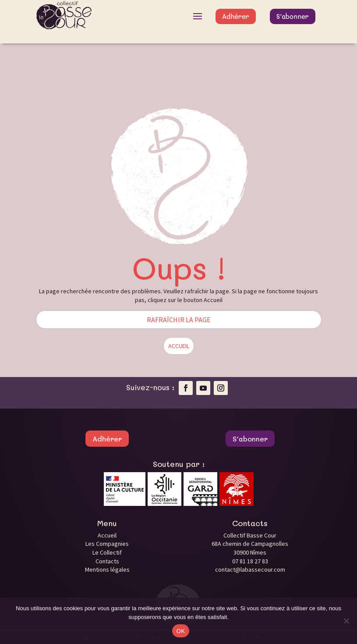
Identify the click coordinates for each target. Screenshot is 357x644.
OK (181, 631)
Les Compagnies (107, 544)
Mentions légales (107, 569)
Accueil (107, 535)
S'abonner (293, 16)
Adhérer (236, 16)
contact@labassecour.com (250, 569)
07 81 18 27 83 (250, 561)
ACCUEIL (179, 346)
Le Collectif (107, 552)
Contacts (107, 561)
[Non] (346, 621)
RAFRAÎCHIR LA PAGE (179, 320)
